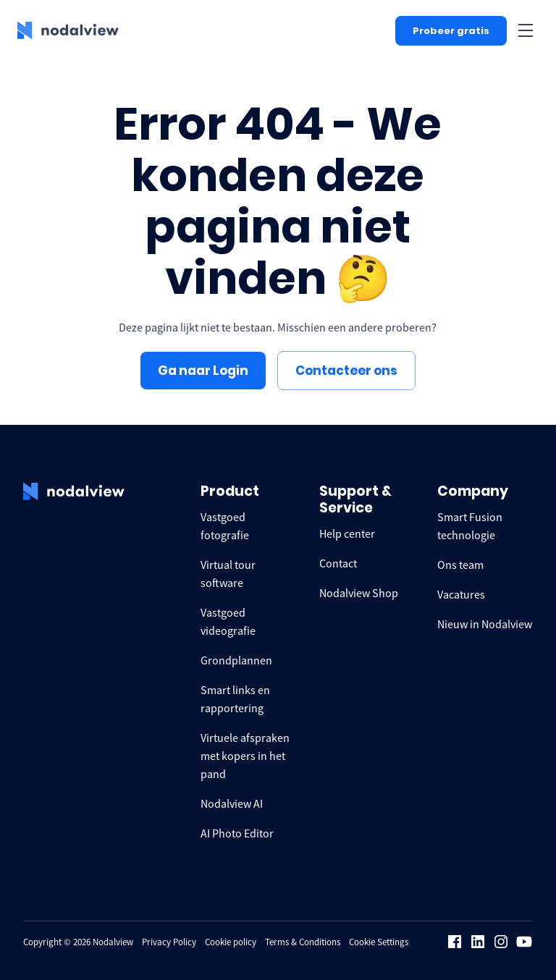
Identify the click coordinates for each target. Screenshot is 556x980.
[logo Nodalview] (68, 30)
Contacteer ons (346, 371)
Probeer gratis (451, 31)
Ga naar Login (203, 371)
